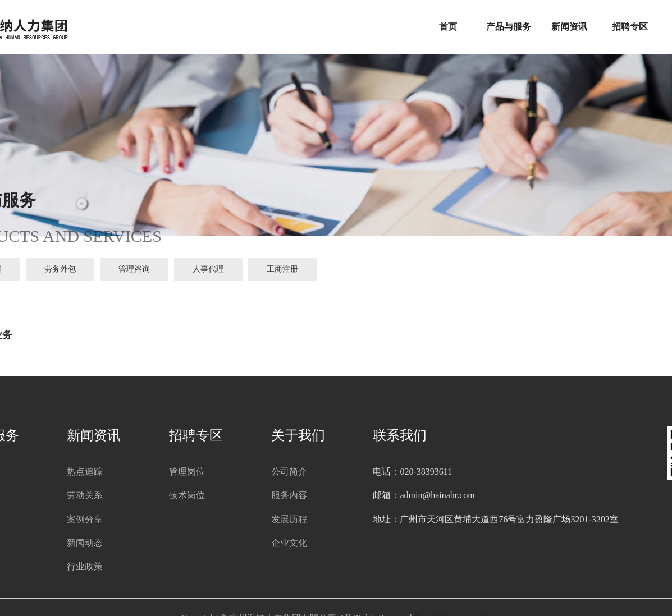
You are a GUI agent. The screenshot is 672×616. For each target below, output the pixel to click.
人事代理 (208, 269)
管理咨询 (134, 269)
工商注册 (282, 269)
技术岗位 (187, 495)
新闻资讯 (569, 27)
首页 (448, 27)
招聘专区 (630, 27)
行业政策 (85, 566)
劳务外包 (60, 269)
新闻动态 (85, 543)
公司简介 (289, 472)
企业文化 (289, 543)
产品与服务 (509, 27)
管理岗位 (187, 472)
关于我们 (298, 435)
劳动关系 (85, 495)
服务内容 (289, 495)
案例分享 (85, 519)
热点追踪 (85, 472)
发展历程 (289, 519)
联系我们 (400, 435)
